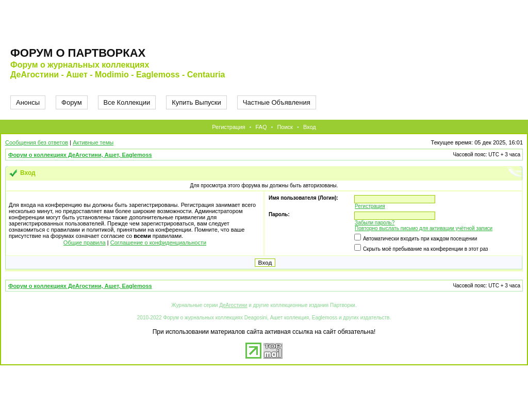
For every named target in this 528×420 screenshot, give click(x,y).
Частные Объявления (277, 102)
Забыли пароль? (375, 223)
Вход (310, 127)
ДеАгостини (233, 305)
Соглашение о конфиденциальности (158, 243)
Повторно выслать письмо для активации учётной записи (424, 228)
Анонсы (28, 102)
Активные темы (93, 142)
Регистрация (228, 127)
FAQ (261, 127)
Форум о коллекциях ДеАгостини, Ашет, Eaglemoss (80, 155)
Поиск (285, 127)
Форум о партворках (78, 53)
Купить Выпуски (196, 102)
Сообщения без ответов (37, 142)
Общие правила (85, 243)
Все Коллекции (127, 102)
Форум (72, 102)
